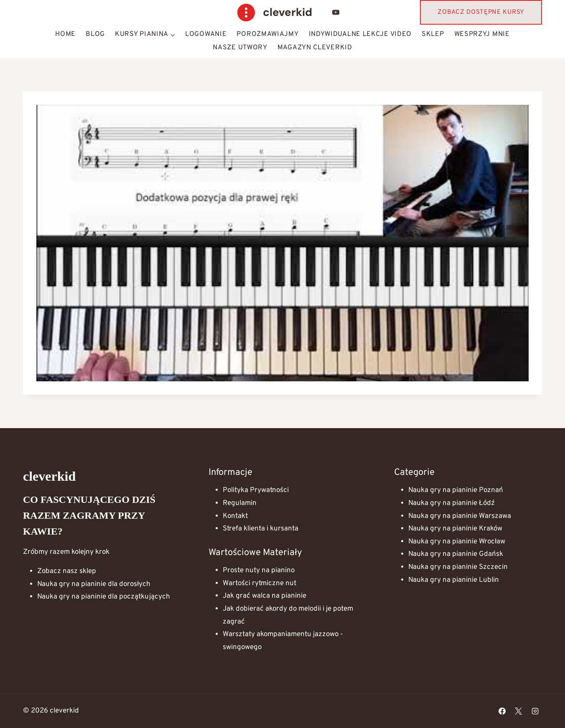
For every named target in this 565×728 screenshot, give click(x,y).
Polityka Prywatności (256, 490)
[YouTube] (336, 13)
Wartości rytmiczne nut (260, 583)
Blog (95, 34)
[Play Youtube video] (282, 243)
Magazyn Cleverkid (315, 48)
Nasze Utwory (240, 48)
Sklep (433, 34)
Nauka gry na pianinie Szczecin (458, 567)
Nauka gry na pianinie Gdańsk (456, 554)
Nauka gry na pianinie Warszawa (460, 516)
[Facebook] (502, 711)
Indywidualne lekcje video (360, 34)
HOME (65, 34)
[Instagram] (535, 711)
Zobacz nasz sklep (67, 571)
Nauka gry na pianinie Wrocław (457, 542)
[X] (519, 711)
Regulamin (240, 503)
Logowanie (206, 34)
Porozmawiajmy (267, 34)
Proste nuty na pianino (259, 571)
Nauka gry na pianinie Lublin (454, 580)
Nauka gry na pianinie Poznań (456, 490)
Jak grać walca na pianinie (265, 596)
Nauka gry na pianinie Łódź (452, 503)
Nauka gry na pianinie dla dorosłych (94, 584)
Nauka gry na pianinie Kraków (455, 529)
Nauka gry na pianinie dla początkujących (104, 597)
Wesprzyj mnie (482, 34)
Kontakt (235, 516)
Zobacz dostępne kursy (481, 12)
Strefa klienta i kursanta (261, 529)
